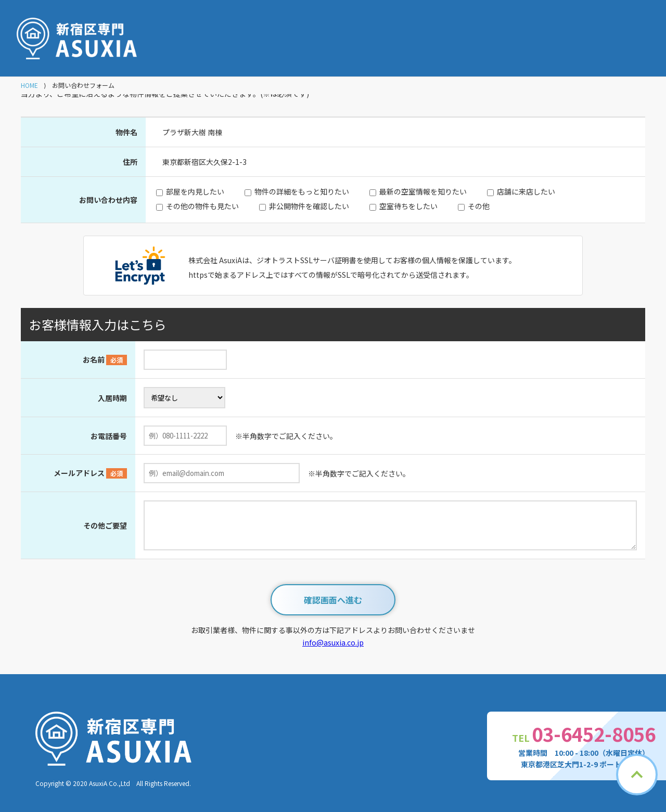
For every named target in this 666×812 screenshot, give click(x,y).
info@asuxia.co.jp (333, 642)
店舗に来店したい (526, 191)
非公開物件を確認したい (309, 206)
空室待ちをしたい (408, 206)
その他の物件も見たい (202, 206)
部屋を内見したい (195, 191)
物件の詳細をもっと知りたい (302, 191)
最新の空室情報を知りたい (423, 191)
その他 (479, 206)
